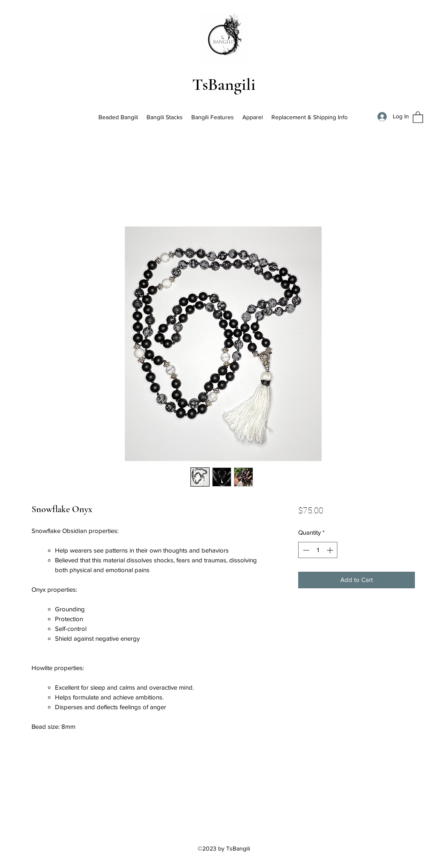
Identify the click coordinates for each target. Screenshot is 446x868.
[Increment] (331, 550)
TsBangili (224, 84)
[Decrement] (305, 550)
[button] (418, 117)
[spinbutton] (318, 550)
